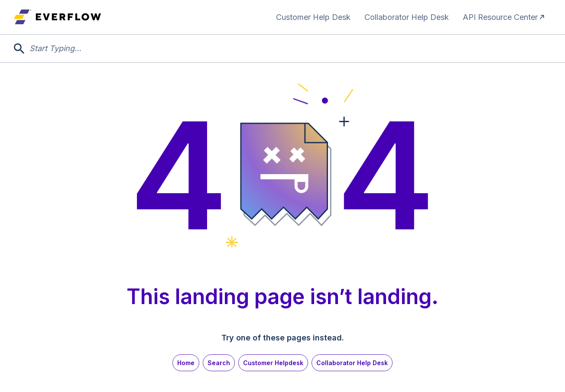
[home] (57, 17)
